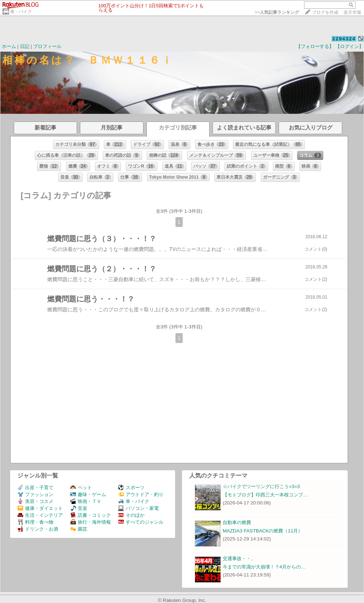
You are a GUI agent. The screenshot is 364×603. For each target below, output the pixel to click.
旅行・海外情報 (90, 522)
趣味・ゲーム (88, 494)
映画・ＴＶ (86, 501)
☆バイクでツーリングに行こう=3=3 (261, 486)
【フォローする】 (315, 46)
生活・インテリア (40, 515)
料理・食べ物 (35, 522)
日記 (25, 46)
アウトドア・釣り (141, 494)
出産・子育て (35, 488)
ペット (81, 488)
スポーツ (131, 488)
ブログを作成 (325, 12)
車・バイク (21, 12)
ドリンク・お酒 (38, 529)
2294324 (344, 39)
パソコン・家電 (138, 508)
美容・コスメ (35, 501)
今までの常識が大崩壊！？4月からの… (264, 567)
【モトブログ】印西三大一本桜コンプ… (265, 495)
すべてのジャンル (141, 522)
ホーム (9, 46)
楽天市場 (352, 12)
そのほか (131, 515)
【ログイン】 (349, 46)
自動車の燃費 (237, 522)
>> (277, 12)
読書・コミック (90, 515)
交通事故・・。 (239, 558)
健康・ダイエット (40, 508)
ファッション (35, 494)
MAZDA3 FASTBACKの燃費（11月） (263, 531)
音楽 (79, 508)
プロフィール (47, 46)
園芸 (79, 529)
